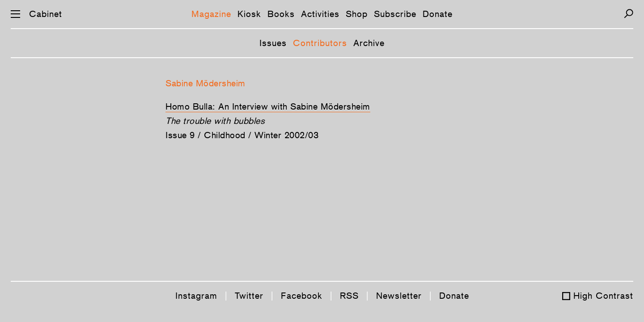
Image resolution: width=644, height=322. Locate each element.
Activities (320, 14)
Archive (369, 43)
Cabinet (46, 14)
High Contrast (603, 296)
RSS (349, 296)
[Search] (629, 14)
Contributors (320, 43)
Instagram (196, 296)
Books (281, 14)
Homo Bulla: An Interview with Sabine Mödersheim (268, 106)
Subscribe (395, 14)
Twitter (249, 296)
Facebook (302, 296)
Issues (273, 43)
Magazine (211, 14)
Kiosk (249, 14)
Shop (357, 14)
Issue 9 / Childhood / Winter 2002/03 (242, 135)
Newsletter (399, 296)
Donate (438, 14)
